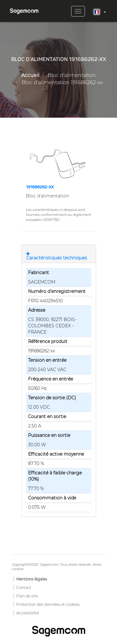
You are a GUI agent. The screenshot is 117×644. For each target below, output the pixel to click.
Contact (24, 588)
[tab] (59, 254)
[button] (59, 164)
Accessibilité (28, 613)
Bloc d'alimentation (72, 75)
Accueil (30, 75)
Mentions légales (32, 579)
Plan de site (27, 596)
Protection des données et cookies (48, 604)
